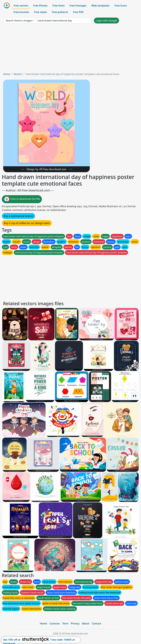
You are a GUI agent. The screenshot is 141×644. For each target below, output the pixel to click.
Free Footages (78, 6)
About (86, 623)
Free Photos (40, 6)
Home (7, 74)
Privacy (75, 623)
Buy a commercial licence (18, 216)
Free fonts (59, 6)
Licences (55, 623)
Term (65, 623)
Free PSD (78, 12)
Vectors (18, 74)
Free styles (41, 12)
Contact (96, 623)
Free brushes (21, 12)
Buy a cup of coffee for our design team (27, 223)
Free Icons (121, 6)
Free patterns (60, 12)
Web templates (100, 6)
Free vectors (21, 6)
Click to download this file (22, 199)
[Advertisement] (70, 49)
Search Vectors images (19, 21)
